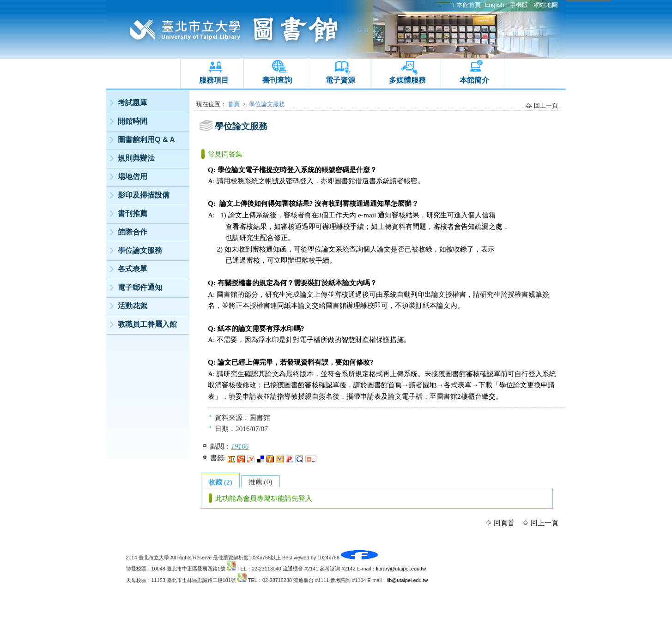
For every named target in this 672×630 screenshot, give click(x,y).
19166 (240, 446)
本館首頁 (469, 5)
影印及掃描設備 (144, 195)
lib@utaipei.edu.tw (407, 580)
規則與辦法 (136, 158)
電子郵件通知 (140, 287)
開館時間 (133, 121)
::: (108, 93)
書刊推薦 (133, 213)
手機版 (519, 5)
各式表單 (133, 269)
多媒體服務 (407, 80)
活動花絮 (133, 306)
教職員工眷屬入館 (147, 324)
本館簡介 (474, 80)
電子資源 (340, 80)
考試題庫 (133, 103)
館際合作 (133, 232)
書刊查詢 (277, 80)
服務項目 (214, 80)
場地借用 (133, 177)
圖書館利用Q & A (146, 140)
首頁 (234, 104)
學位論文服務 (140, 250)
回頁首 (504, 523)
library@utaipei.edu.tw (401, 569)
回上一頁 (546, 105)
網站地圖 (546, 5)
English (495, 5)
